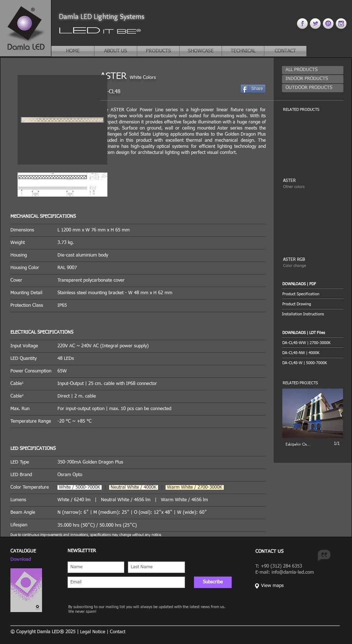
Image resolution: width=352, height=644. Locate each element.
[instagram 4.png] (341, 23)
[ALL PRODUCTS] (313, 70)
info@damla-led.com (293, 572)
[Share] (253, 89)
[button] (313, 284)
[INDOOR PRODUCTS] (313, 79)
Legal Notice (93, 632)
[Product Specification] (313, 294)
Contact (118, 632)
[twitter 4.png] (315, 23)
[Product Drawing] (313, 304)
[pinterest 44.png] (328, 23)
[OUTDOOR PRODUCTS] (313, 88)
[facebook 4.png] (302, 23)
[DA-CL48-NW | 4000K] (301, 353)
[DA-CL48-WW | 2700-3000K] (306, 343)
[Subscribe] (213, 582)
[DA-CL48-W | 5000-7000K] (305, 363)
